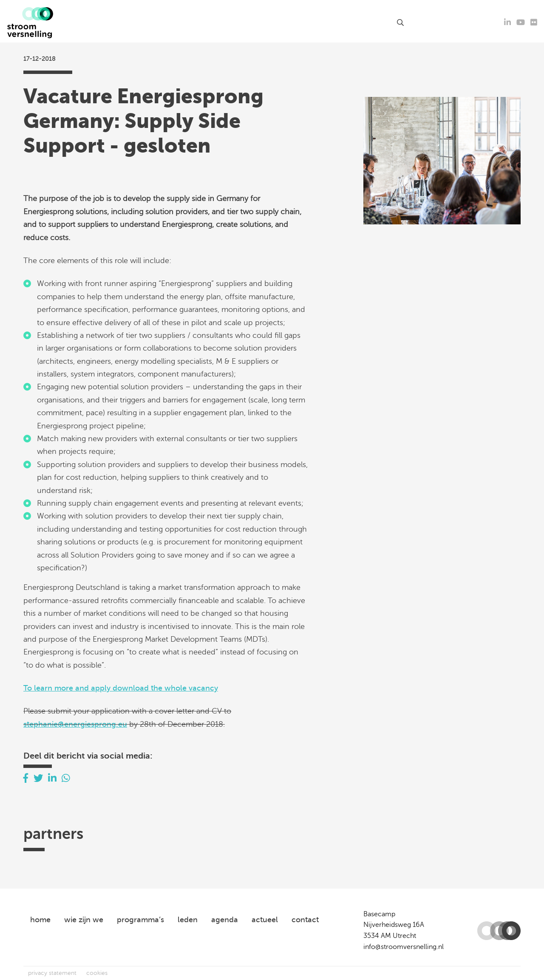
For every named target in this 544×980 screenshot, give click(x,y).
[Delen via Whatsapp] (66, 778)
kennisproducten (248, 23)
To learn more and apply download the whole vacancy (121, 688)
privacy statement (52, 973)
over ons (334, 23)
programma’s (140, 920)
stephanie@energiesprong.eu (75, 724)
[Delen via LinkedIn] (52, 778)
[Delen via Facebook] (26, 778)
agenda (198, 23)
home (40, 920)
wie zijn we (84, 920)
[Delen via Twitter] (38, 778)
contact (377, 23)
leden (302, 23)
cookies (97, 973)
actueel (165, 23)
